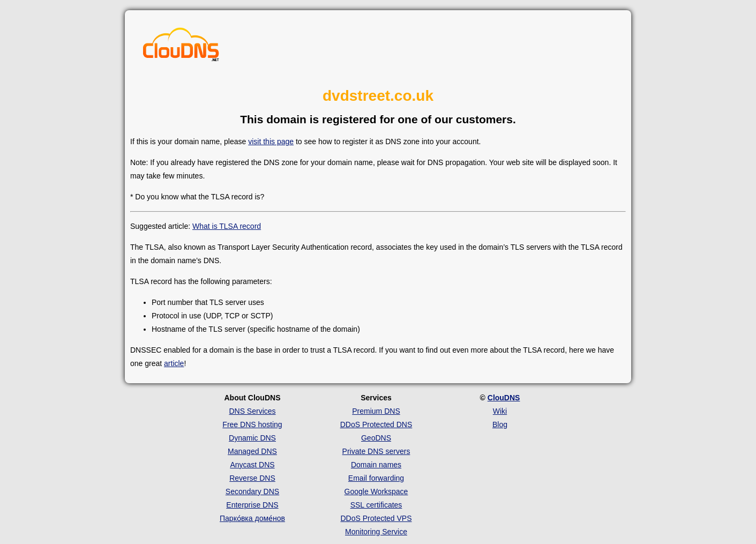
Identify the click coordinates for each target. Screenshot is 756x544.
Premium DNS (376, 411)
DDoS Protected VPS (376, 518)
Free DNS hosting (252, 424)
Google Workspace (376, 491)
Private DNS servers (376, 451)
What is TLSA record (227, 226)
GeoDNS (376, 438)
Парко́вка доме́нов (252, 518)
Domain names (376, 465)
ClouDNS (504, 398)
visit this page (271, 141)
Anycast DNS (252, 465)
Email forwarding (376, 478)
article (174, 363)
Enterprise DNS (252, 505)
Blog (500, 424)
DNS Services (252, 411)
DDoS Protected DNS (376, 424)
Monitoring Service (376, 532)
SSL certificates (376, 505)
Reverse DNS (252, 478)
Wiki (500, 411)
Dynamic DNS (252, 438)
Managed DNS (252, 451)
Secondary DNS (252, 491)
